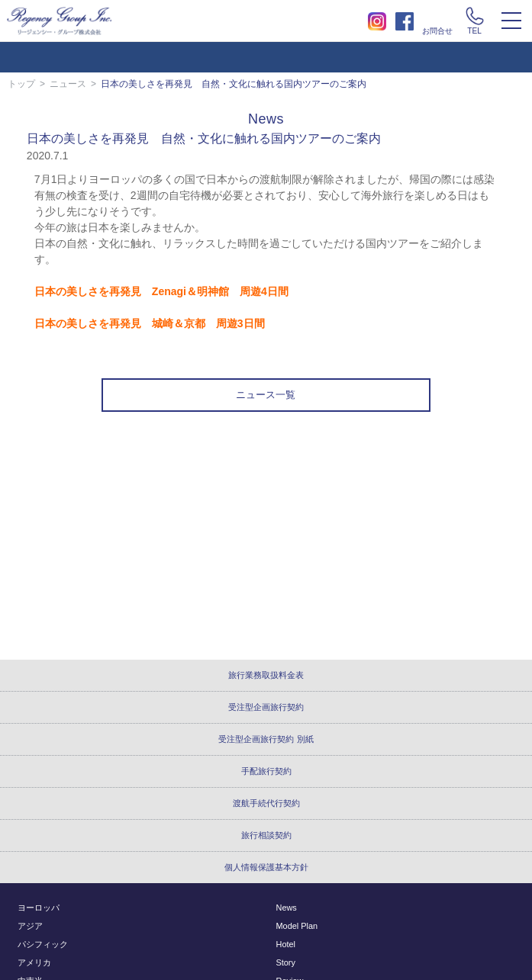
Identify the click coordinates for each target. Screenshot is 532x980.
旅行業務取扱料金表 (266, 675)
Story (286, 962)
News (287, 908)
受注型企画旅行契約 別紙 (266, 739)
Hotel (286, 944)
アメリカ (34, 962)
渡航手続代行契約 (266, 803)
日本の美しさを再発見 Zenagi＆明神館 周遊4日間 (161, 291)
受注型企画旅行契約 (266, 707)
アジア (30, 926)
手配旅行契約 (266, 771)
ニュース (68, 84)
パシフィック (43, 944)
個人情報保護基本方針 (266, 867)
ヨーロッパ (39, 908)
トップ (21, 84)
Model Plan (297, 926)
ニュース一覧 (266, 395)
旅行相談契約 (266, 835)
